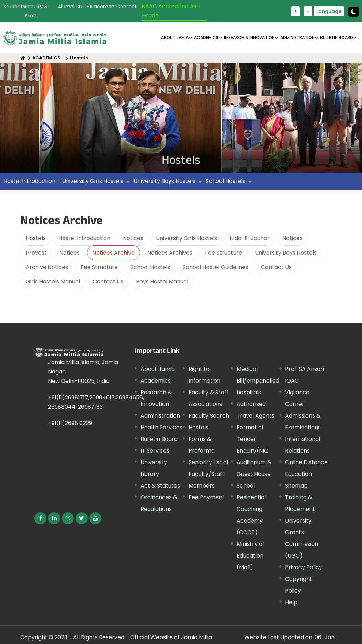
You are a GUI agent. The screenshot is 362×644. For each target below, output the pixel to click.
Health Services (161, 427)
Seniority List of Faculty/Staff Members (209, 474)
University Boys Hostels (165, 183)
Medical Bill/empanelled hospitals (258, 381)
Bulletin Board (159, 439)
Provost (36, 253)
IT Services (155, 451)
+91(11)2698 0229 (70, 423)
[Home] (23, 58)
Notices (133, 238)
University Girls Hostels (93, 183)
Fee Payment (207, 497)
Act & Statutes (160, 486)
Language (329, 11)
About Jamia (175, 38)
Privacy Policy (304, 567)
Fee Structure (224, 253)
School (246, 486)
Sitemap (296, 486)
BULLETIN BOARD (337, 38)
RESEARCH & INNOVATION (249, 38)
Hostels (79, 58)
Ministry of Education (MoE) (251, 556)
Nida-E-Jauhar (250, 238)
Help (291, 602)
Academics (156, 381)
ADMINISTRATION (297, 38)
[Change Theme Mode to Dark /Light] (353, 12)
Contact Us (276, 267)
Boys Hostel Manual (162, 282)
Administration (160, 416)
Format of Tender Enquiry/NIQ (253, 439)
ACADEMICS (206, 38)
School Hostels (225, 183)
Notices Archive (114, 253)
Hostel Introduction (29, 183)
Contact (127, 7)
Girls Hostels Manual (53, 282)
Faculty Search (209, 416)
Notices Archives (170, 253)
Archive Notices (47, 267)
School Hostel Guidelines (216, 267)
